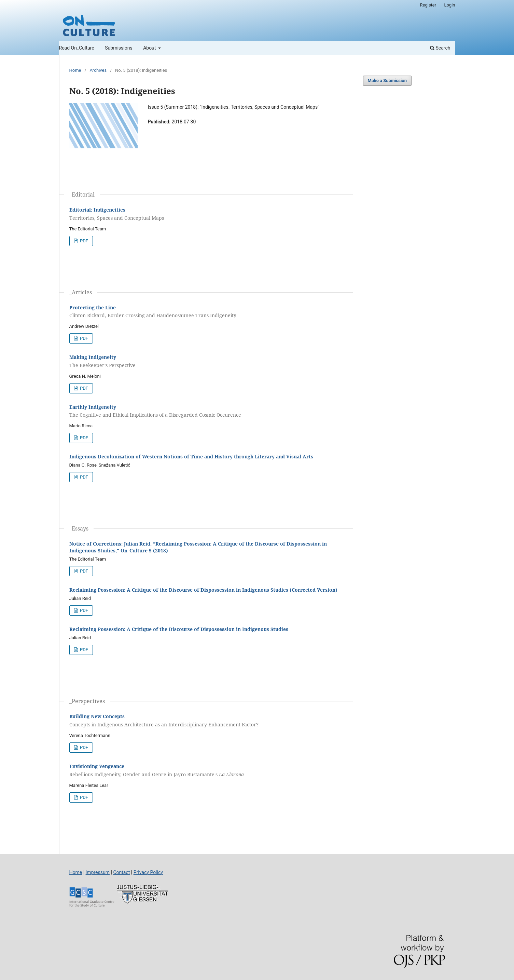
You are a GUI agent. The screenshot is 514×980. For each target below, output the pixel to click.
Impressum (98, 872)
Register (428, 5)
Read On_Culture (77, 48)
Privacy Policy (148, 872)
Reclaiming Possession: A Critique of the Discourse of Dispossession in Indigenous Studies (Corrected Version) (203, 590)
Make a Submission (387, 80)
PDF (84, 241)
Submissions (119, 48)
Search (440, 48)
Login (449, 5)
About (150, 48)
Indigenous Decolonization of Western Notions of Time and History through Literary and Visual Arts (191, 457)
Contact (121, 872)
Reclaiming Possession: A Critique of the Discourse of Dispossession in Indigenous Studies (179, 629)
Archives (98, 70)
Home (75, 70)
